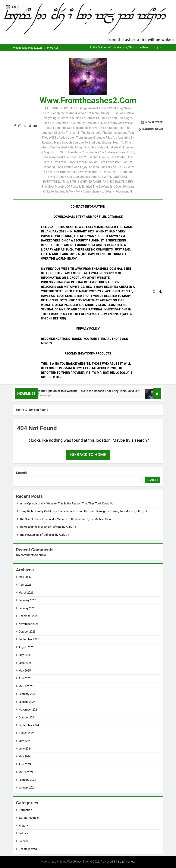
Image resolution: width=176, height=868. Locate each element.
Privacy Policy (88, 329)
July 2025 (25, 655)
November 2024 (28, 710)
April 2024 (25, 765)
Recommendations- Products (88, 353)
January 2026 (27, 608)
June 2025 (25, 663)
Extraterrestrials (29, 818)
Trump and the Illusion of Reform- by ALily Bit (48, 527)
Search (21, 473)
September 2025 (29, 640)
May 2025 (25, 671)
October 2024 (27, 718)
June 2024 (25, 749)
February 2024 (27, 780)
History (23, 826)
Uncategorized (28, 849)
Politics (23, 834)
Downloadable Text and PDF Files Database (88, 217)
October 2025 (27, 632)
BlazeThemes (126, 862)
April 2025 (25, 679)
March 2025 (26, 686)
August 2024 (26, 733)
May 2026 (25, 577)
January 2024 (27, 788)
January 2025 (27, 702)
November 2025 (28, 624)
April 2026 (25, 585)
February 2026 (27, 601)
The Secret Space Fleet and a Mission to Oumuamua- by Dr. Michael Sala (65, 519)
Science (24, 841)
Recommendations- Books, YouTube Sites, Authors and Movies (85, 341)
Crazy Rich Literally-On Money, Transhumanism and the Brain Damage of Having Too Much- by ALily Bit (84, 512)
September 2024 (29, 725)
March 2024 (26, 772)
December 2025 (28, 616)
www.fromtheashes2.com (88, 100)
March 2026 (26, 593)
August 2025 (26, 647)
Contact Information (88, 207)
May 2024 (25, 757)
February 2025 (27, 694)
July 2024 (25, 741)
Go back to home (88, 455)
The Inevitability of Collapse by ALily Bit (44, 535)
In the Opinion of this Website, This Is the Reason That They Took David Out (121, 48)
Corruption (25, 810)
